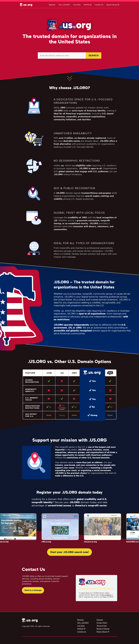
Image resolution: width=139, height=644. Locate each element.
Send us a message (33, 590)
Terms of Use (102, 626)
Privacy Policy (102, 623)
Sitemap (100, 620)
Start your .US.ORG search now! (69, 552)
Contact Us (99, 5)
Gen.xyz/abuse (106, 595)
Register (52, 5)
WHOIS (87, 5)
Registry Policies (103, 629)
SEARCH (94, 55)
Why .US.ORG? (64, 5)
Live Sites (77, 5)
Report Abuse (112, 5)
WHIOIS (80, 629)
